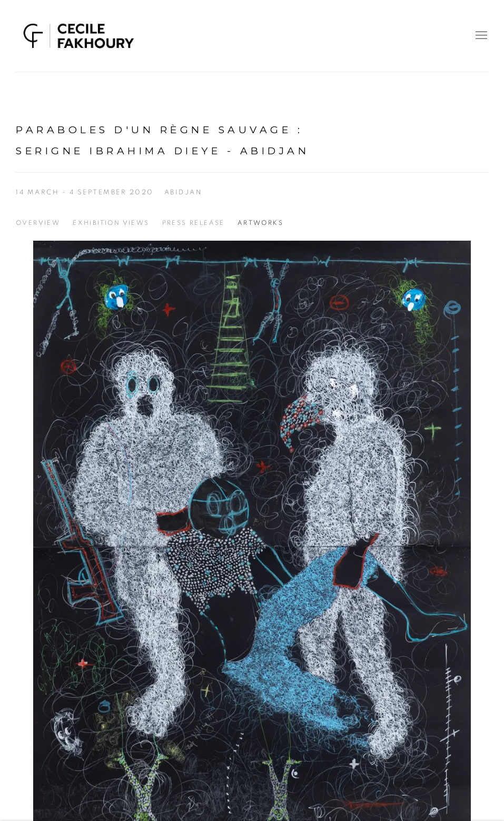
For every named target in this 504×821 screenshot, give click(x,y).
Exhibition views (111, 223)
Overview (38, 223)
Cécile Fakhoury (79, 36)
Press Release (194, 223)
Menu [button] (480, 36)
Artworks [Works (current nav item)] (260, 223)
